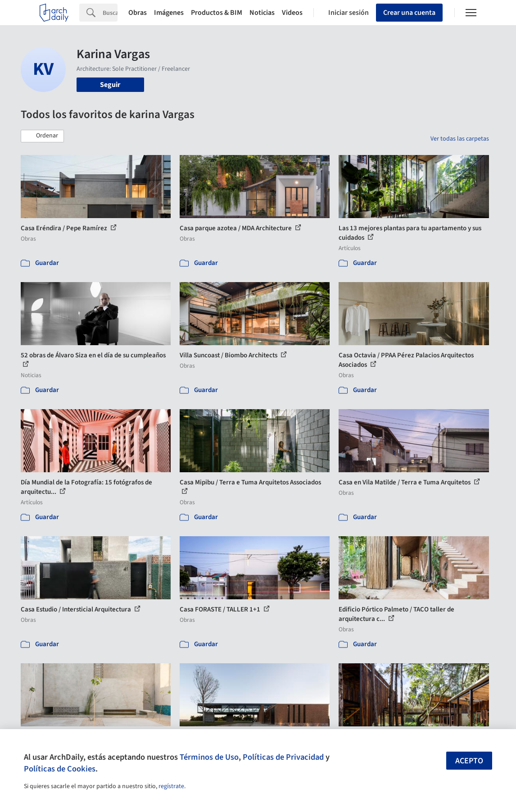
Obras (138, 13)
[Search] (110, 13)
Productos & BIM (217, 13)
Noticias (262, 13)
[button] (42, 136)
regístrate (171, 786)
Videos (292, 13)
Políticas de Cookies (60, 769)
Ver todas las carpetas (460, 139)
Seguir (110, 85)
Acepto (469, 761)
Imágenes (169, 13)
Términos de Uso (209, 757)
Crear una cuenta (409, 13)
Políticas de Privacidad (283, 757)
